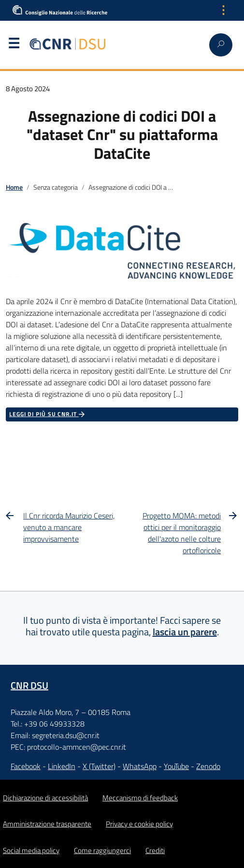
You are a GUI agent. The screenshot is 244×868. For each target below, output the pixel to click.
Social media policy (31, 850)
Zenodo (208, 766)
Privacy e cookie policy (139, 824)
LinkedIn (62, 766)
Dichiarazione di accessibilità (45, 798)
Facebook (26, 766)
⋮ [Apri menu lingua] (223, 10)
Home (14, 187)
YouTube (176, 766)
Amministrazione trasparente (47, 824)
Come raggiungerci (102, 850)
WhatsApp (140, 766)
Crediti (155, 850)
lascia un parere (185, 632)
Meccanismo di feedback (140, 798)
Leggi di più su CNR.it (48, 414)
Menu (14, 45)
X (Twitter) (99, 766)
